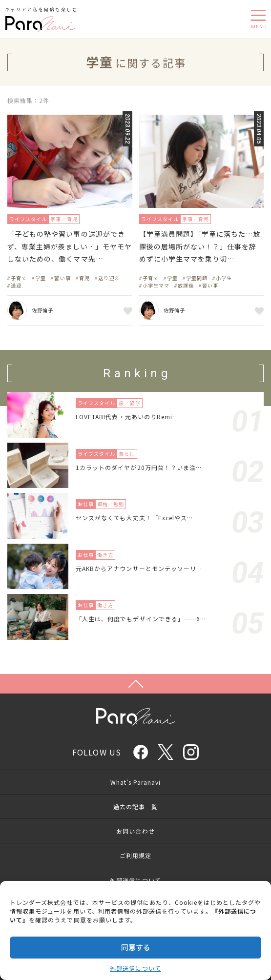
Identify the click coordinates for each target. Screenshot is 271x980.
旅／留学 (129, 403)
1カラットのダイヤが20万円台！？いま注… (139, 467)
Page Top (135, 684)
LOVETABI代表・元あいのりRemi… (127, 417)
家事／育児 (64, 219)
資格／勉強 (111, 504)
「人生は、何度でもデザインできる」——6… (141, 619)
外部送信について (135, 968)
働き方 (105, 555)
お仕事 (86, 504)
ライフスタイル (28, 219)
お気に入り (126, 310)
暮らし (127, 454)
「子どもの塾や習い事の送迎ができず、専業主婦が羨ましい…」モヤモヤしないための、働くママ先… (70, 246)
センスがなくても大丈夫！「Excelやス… (134, 518)
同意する (136, 947)
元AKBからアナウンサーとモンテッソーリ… (139, 568)
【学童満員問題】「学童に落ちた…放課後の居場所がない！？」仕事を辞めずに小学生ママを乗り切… (200, 246)
